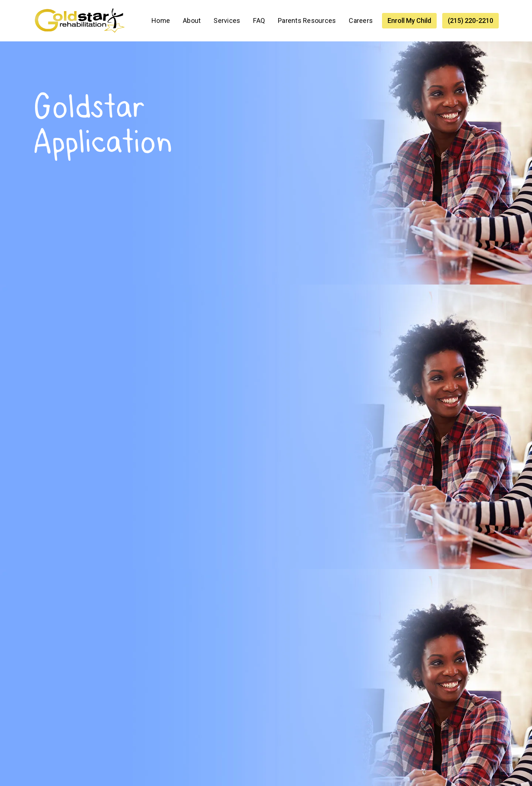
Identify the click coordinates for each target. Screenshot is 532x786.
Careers (361, 21)
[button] (227, 21)
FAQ (259, 21)
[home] (79, 21)
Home (161, 21)
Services (227, 21)
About (192, 21)
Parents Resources (307, 21)
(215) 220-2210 (470, 21)
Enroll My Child (409, 21)
